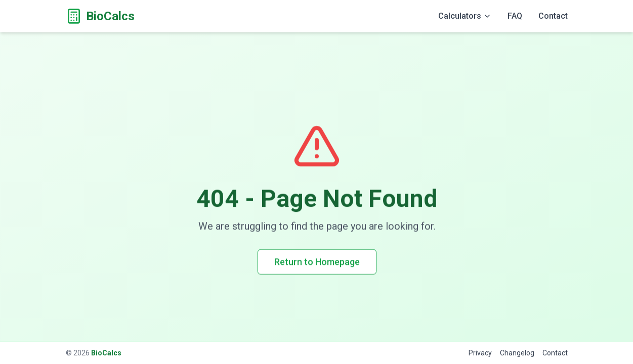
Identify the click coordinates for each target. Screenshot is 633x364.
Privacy (480, 353)
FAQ (515, 16)
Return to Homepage (316, 262)
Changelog (517, 353)
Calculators (465, 16)
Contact (553, 16)
